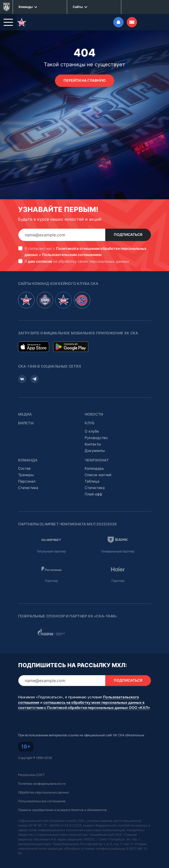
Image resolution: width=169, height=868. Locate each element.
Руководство (96, 438)
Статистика (28, 488)
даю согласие (40, 261)
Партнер (51, 581)
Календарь (94, 468)
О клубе (92, 431)
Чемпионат (97, 460)
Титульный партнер (51, 551)
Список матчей (98, 475)
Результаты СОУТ (31, 775)
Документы (95, 450)
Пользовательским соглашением (72, 255)
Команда (28, 460)
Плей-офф (93, 494)
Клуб (90, 423)
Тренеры (26, 475)
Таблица (92, 481)
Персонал (27, 481)
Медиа (25, 414)
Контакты (93, 444)
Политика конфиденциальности (42, 784)
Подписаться (128, 235)
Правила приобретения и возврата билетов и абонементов (62, 810)
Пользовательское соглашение (42, 801)
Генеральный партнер (118, 551)
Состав (24, 468)
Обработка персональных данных (43, 792)
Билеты (26, 423)
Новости (94, 414)
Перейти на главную (85, 80)
